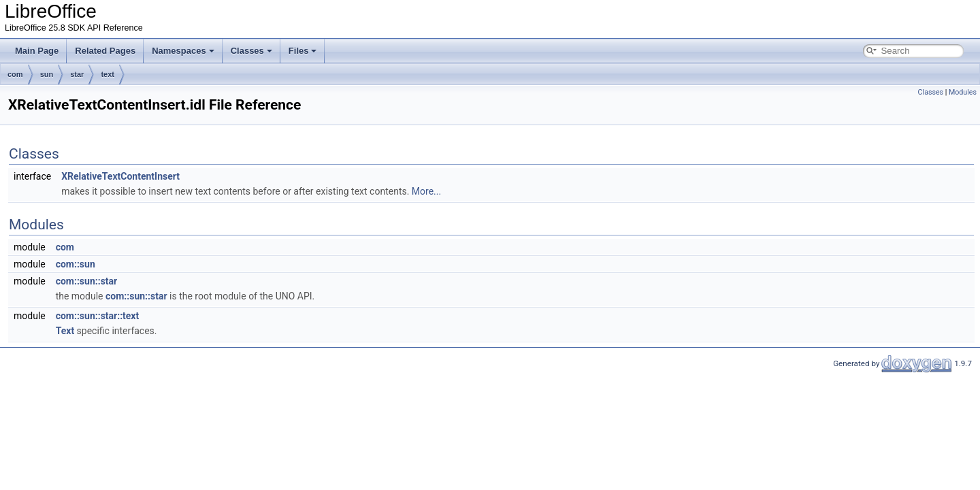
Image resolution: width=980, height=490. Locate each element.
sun (47, 74)
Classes (251, 51)
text (108, 74)
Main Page (37, 51)
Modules (963, 92)
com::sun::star (87, 281)
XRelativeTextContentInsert (120, 176)
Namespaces (183, 51)
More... (426, 191)
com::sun (76, 264)
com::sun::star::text (98, 316)
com (15, 74)
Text (65, 331)
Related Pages (105, 51)
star (77, 74)
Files (303, 51)
